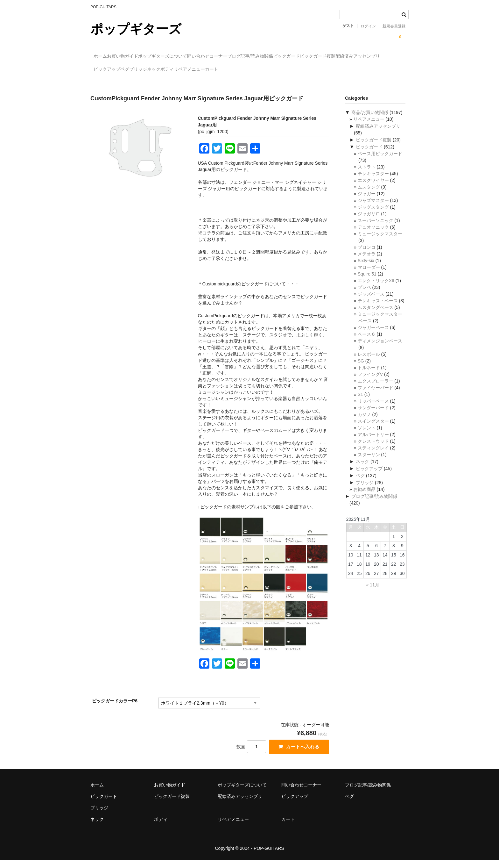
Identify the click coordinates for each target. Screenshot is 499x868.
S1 (360, 402)
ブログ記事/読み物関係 (306, 56)
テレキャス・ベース (378, 308)
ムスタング (369, 195)
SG (361, 369)
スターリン (369, 462)
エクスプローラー (376, 389)
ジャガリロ (369, 221)
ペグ (247, 70)
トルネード (369, 375)
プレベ (364, 295)
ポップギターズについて (192, 56)
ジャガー (367, 201)
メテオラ (367, 262)
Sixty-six (366, 268)
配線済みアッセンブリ (168, 70)
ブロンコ (367, 255)
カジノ (364, 422)
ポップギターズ (136, 29)
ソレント (367, 435)
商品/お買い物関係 (370, 120)
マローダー (369, 275)
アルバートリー (373, 442)
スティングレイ (373, 456)
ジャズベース (371, 302)
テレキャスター (373, 181)
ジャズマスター (373, 208)
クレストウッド (373, 449)
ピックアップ (216, 70)
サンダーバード (373, 415)
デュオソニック (373, 235)
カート (103, 83)
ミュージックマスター (380, 241)
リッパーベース (373, 409)
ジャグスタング (373, 215)
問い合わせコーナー (250, 56)
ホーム (104, 56)
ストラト (367, 175)
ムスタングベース (376, 315)
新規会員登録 (394, 26)
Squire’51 (367, 282)
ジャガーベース (373, 335)
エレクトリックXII (376, 288)
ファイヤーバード (376, 395)
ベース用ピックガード (380, 161)
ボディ (329, 70)
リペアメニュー (364, 70)
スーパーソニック (376, 228)
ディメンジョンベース (380, 348)
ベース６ (367, 342)
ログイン (368, 26)
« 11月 (373, 592)
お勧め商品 (364, 497)
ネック (302, 70)
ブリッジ (274, 70)
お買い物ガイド (139, 56)
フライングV (370, 382)
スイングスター (373, 429)
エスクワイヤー (373, 188)
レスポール (369, 362)
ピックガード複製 (115, 70)
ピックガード (355, 56)
